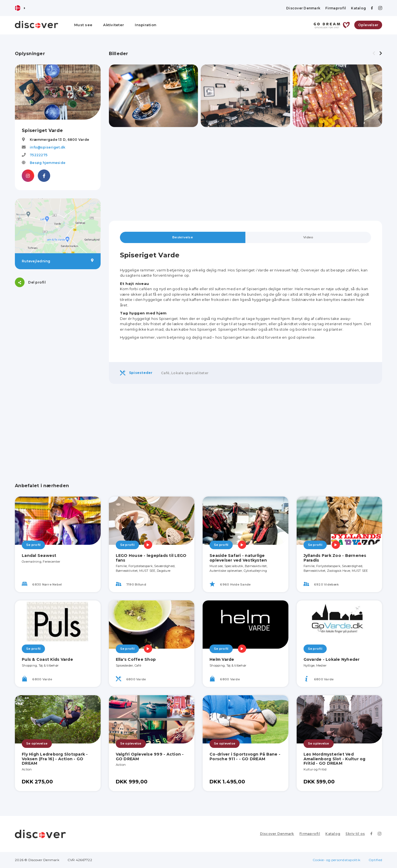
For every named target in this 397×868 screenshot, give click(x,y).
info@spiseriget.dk (48, 147)
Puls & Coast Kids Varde (47, 660)
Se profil (33, 545)
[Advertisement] (58, 330)
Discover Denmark (303, 8)
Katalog (358, 8)
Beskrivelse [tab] (183, 237)
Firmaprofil (336, 8)
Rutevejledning (58, 261)
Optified (375, 860)
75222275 (39, 155)
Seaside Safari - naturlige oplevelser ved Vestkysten (238, 558)
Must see (83, 25)
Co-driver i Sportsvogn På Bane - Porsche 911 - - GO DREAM (245, 757)
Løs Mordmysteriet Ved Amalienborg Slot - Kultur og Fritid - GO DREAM (335, 759)
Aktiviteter (114, 25)
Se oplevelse (37, 744)
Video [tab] (308, 237)
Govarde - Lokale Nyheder (332, 660)
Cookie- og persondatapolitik (336, 860)
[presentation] (374, 53)
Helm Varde (222, 660)
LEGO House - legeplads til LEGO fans (151, 558)
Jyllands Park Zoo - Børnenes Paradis (335, 558)
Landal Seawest (39, 556)
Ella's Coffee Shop (136, 660)
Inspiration (146, 25)
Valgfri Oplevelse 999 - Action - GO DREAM (150, 757)
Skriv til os (356, 834)
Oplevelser (368, 25)
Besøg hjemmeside (48, 163)
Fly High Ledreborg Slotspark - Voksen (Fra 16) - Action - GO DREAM (55, 759)
